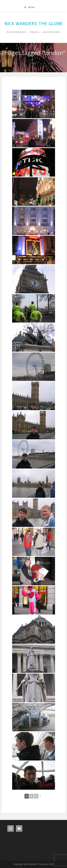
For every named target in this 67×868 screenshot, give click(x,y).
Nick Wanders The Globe (34, 24)
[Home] (33, 63)
